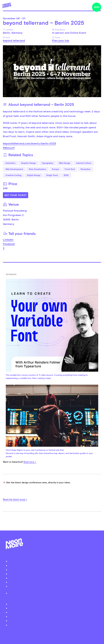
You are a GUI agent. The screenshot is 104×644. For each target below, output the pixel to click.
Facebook (9, 244)
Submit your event (53, 570)
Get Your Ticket (16, 195)
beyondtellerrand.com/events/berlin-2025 (29, 143)
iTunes (53, 621)
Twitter (53, 604)
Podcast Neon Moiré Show (53, 565)
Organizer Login (53, 574)
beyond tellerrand (14, 40)
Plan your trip (61, 40)
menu (97, 7)
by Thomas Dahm (52, 632)
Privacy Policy (53, 593)
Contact (53, 582)
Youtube (53, 625)
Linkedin (8, 240)
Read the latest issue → (15, 499)
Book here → (30, 462)
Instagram (53, 612)
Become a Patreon (53, 586)
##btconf (9, 148)
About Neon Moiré (53, 561)
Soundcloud (53, 616)
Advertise (53, 578)
